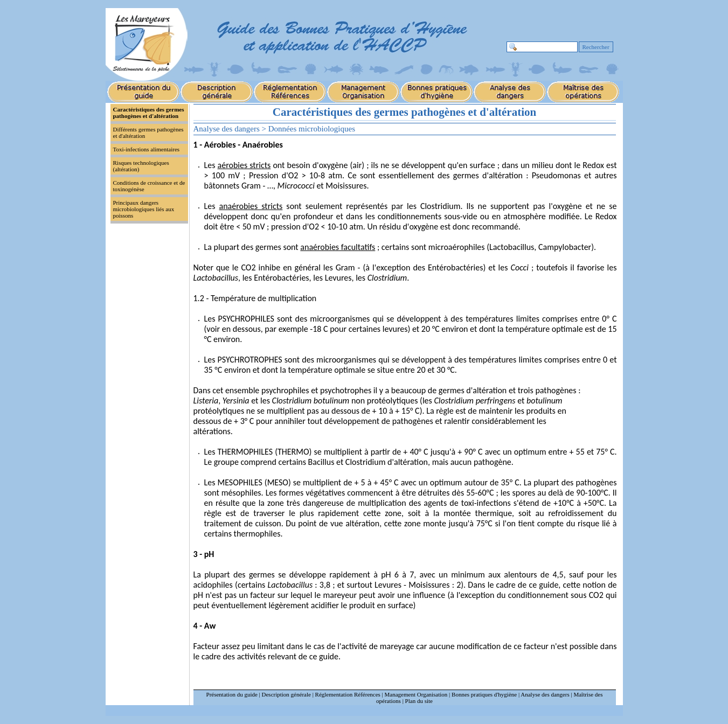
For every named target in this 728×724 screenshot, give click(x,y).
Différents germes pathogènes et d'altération (148, 133)
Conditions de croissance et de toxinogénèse (149, 186)
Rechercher (596, 47)
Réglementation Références (348, 694)
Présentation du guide (232, 694)
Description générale (286, 694)
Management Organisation (416, 694)
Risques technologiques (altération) (141, 166)
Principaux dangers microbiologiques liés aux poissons (144, 209)
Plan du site (419, 701)
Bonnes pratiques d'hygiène (484, 694)
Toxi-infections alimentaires (147, 149)
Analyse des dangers (545, 694)
